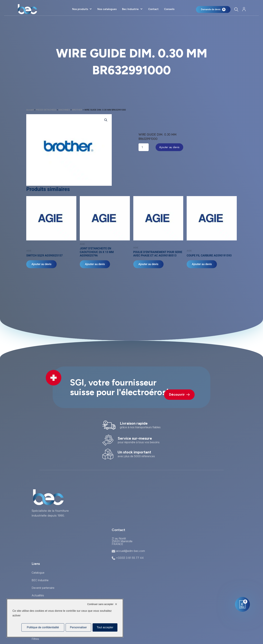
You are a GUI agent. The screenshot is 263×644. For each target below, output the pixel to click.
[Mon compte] (244, 9)
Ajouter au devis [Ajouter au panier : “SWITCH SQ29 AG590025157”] (41, 264)
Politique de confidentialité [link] (43, 627)
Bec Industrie (130, 9)
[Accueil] (27, 9)
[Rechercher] (236, 9)
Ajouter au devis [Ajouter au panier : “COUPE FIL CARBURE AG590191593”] (202, 264)
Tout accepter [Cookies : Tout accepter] (105, 627)
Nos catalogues (107, 9)
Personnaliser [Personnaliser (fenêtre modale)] (78, 627)
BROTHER (77, 110)
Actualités (38, 595)
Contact (153, 9)
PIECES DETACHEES (46, 110)
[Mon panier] (213, 9)
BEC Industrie (40, 580)
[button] (106, 120)
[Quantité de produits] (144, 147)
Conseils (169, 9)
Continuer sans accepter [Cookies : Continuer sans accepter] (100, 604)
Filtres (35, 639)
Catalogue (38, 573)
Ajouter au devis (169, 147)
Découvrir (179, 395)
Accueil (30, 110)
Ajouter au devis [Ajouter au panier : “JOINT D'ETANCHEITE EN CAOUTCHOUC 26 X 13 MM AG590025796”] (95, 264)
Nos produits (80, 9)
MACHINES (64, 110)
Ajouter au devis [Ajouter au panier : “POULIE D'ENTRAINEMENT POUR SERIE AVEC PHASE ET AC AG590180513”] (148, 264)
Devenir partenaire (43, 588)
